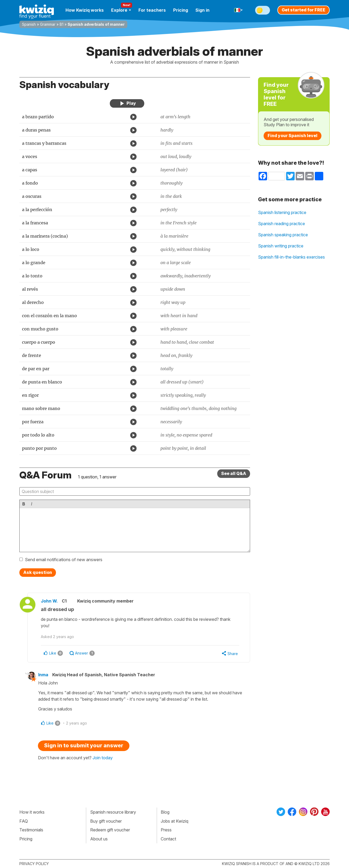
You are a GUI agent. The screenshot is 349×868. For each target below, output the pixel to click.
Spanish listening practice (282, 212)
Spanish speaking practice (283, 235)
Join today (103, 758)
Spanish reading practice (282, 224)
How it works (32, 812)
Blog (165, 812)
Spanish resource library (113, 812)
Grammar (48, 24)
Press (166, 830)
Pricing (181, 10)
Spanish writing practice (281, 246)
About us (99, 839)
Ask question (38, 572)
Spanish (29, 24)
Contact (168, 839)
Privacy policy (34, 864)
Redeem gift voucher (110, 830)
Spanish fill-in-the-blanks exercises (291, 257)
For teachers (152, 10)
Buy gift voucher (106, 821)
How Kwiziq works (85, 10)
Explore (121, 10)
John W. (49, 601)
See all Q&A (234, 473)
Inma (43, 675)
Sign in (202, 10)
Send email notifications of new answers (64, 560)
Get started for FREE (304, 10)
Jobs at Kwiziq (174, 821)
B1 (62, 24)
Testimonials (31, 830)
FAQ (24, 821)
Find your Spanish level (293, 136)
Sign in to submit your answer (84, 745)
